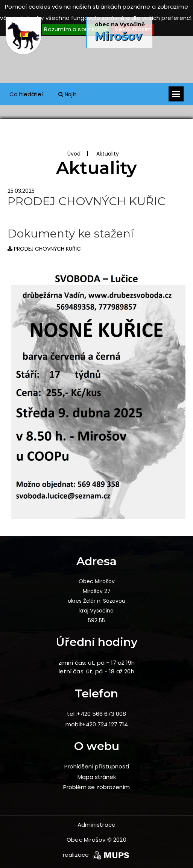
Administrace (96, 825)
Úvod (74, 154)
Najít (67, 94)
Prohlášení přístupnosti (97, 766)
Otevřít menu (176, 94)
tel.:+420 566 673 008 (96, 714)
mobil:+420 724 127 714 (97, 724)
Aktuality (108, 154)
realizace (97, 855)
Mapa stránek (97, 777)
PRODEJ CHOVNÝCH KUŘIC (44, 249)
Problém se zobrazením (96, 787)
